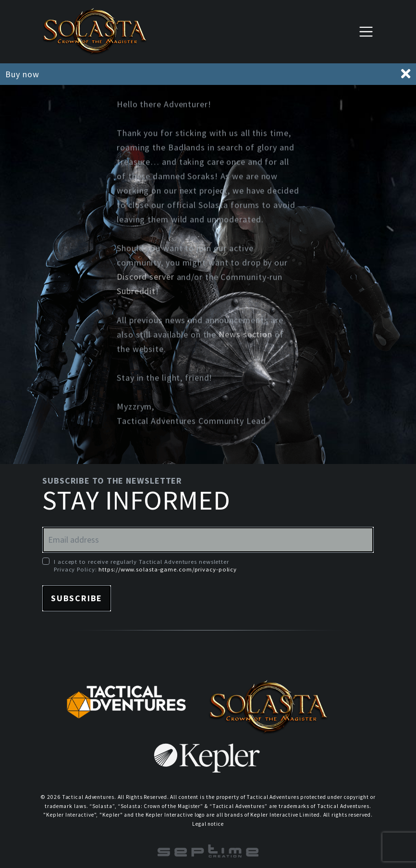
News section (245, 335)
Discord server (146, 278)
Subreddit (136, 292)
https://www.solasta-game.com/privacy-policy (168, 569)
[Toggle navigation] (366, 31)
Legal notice (208, 824)
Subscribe (77, 598)
